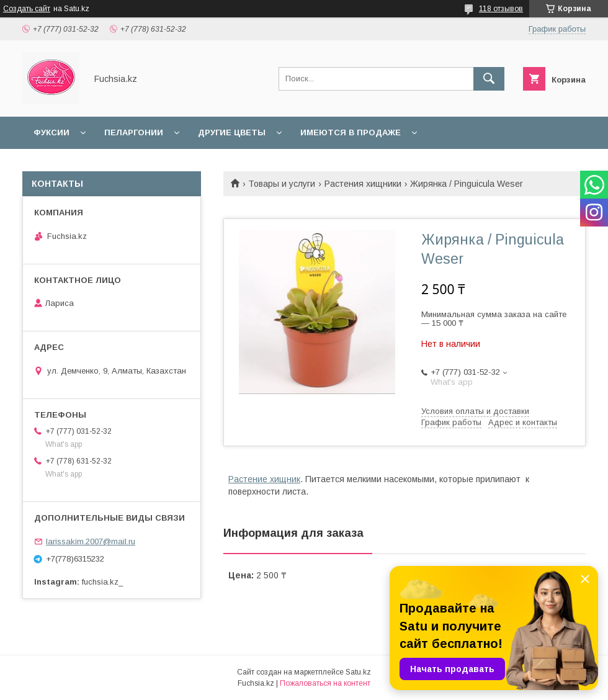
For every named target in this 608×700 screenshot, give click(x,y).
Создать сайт (27, 9)
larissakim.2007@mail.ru (91, 541)
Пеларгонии (134, 132)
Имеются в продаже (351, 132)
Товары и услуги (282, 184)
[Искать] (489, 79)
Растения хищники (363, 184)
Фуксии (51, 132)
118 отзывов (501, 9)
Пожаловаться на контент (325, 683)
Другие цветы (232, 132)
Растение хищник (264, 479)
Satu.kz (358, 672)
